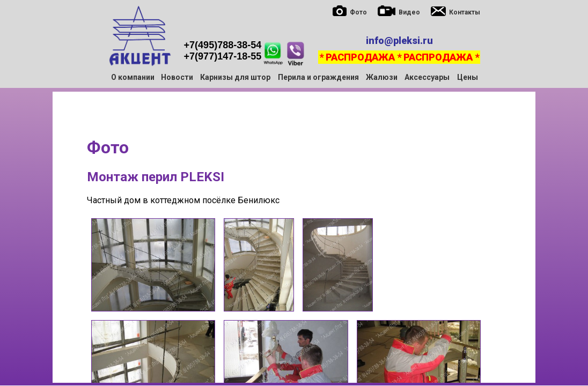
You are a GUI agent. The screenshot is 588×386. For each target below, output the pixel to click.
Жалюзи (382, 77)
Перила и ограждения (318, 77)
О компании (133, 77)
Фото (358, 12)
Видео (409, 12)
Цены (468, 77)
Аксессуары (427, 77)
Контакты (465, 12)
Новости (177, 77)
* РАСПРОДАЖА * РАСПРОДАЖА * (399, 57)
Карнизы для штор (235, 77)
